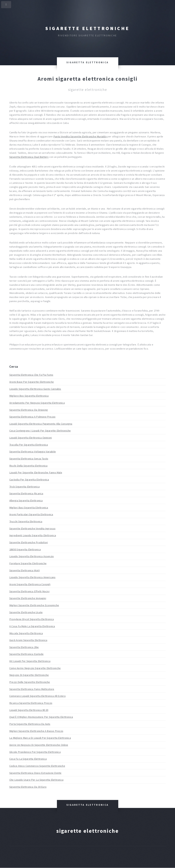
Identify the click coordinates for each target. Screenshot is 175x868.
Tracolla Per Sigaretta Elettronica (29, 445)
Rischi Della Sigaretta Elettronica (28, 466)
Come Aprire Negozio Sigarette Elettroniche (35, 668)
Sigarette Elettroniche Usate (26, 612)
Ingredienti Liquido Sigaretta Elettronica (33, 535)
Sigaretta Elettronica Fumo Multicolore (32, 689)
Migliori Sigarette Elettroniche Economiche (34, 605)
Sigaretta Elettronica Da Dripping (29, 410)
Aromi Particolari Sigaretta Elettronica (31, 514)
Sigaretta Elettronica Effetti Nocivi (29, 591)
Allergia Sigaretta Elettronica (26, 500)
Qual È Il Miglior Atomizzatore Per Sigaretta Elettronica (41, 717)
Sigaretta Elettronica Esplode (26, 654)
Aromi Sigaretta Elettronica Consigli (30, 584)
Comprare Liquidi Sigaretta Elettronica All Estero (37, 696)
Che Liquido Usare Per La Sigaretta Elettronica (36, 780)
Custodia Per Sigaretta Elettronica (29, 480)
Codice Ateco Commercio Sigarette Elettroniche (37, 766)
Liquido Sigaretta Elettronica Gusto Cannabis (35, 389)
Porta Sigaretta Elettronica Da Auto (30, 724)
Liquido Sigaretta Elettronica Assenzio (32, 556)
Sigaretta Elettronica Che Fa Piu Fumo (31, 375)
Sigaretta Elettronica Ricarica (26, 493)
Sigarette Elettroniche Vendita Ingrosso (32, 528)
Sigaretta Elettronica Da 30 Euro (28, 787)
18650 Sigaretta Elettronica (25, 549)
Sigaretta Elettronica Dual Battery (29, 157)
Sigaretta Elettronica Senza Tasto (29, 459)
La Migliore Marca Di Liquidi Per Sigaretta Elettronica (40, 738)
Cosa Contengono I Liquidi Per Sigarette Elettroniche (40, 431)
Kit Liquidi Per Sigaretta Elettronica (30, 661)
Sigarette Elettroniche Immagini (28, 598)
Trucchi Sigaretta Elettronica (26, 521)
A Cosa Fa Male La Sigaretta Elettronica (32, 626)
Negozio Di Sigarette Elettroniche (29, 675)
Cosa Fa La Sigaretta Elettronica (28, 759)
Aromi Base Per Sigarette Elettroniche (32, 382)
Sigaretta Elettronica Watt (24, 570)
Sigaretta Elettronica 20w (24, 647)
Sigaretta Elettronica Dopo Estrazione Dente (35, 773)
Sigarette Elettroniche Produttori (29, 542)
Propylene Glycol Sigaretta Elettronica (32, 619)
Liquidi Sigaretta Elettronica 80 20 (29, 710)
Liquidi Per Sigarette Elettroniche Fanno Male (36, 472)
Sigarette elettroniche (87, 28)
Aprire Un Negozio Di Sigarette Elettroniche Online (39, 745)
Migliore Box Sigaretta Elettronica (29, 396)
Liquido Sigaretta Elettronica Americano (32, 577)
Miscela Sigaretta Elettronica (26, 633)
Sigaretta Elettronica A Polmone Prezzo (32, 417)
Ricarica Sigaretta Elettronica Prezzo (31, 703)
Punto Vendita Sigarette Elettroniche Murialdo (80, 136)
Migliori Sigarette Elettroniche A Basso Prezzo (36, 731)
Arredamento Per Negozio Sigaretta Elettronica (37, 403)
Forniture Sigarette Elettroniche (28, 563)
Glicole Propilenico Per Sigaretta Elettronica (35, 752)
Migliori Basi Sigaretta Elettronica (29, 508)
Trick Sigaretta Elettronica (24, 487)
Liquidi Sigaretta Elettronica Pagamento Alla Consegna (41, 424)
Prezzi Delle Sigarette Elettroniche (30, 682)
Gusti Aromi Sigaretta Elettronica (28, 640)
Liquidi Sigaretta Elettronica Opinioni (30, 438)
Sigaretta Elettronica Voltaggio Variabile (33, 452)
